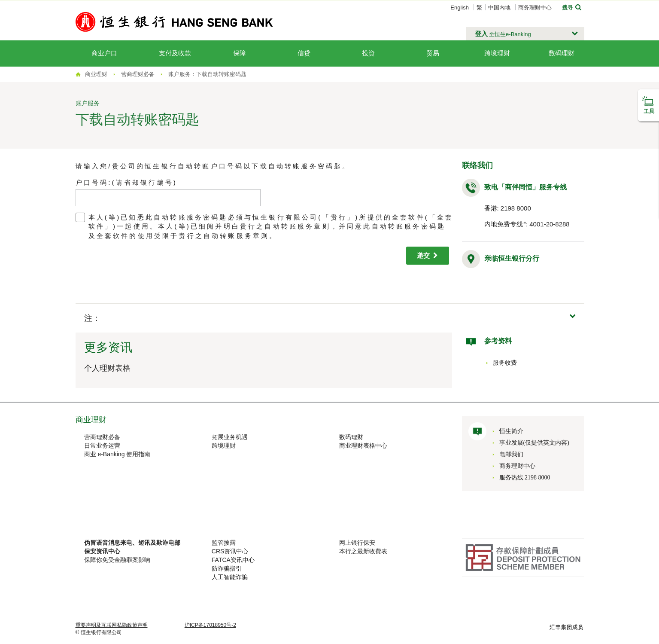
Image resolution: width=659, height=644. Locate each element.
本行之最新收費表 (363, 551)
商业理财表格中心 (363, 446)
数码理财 (351, 437)
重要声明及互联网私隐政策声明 (112, 625)
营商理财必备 (138, 74)
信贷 (304, 53)
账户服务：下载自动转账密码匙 (207, 74)
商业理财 (96, 74)
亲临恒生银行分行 (512, 258)
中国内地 (499, 8)
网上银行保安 (357, 543)
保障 (240, 53)
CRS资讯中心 (230, 551)
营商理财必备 (102, 437)
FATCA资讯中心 (233, 560)
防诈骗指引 (227, 568)
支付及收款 (175, 53)
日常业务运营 (102, 446)
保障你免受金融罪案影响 (117, 560)
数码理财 (562, 53)
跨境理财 (497, 53)
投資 (368, 53)
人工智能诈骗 (230, 577)
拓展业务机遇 (230, 437)
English (460, 8)
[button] (525, 34)
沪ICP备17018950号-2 (210, 625)
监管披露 (224, 543)
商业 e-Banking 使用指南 (117, 454)
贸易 (433, 53)
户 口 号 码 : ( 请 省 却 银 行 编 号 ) (126, 182)
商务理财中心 (535, 8)
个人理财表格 (107, 368)
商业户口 (104, 53)
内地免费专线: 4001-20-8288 (527, 224)
